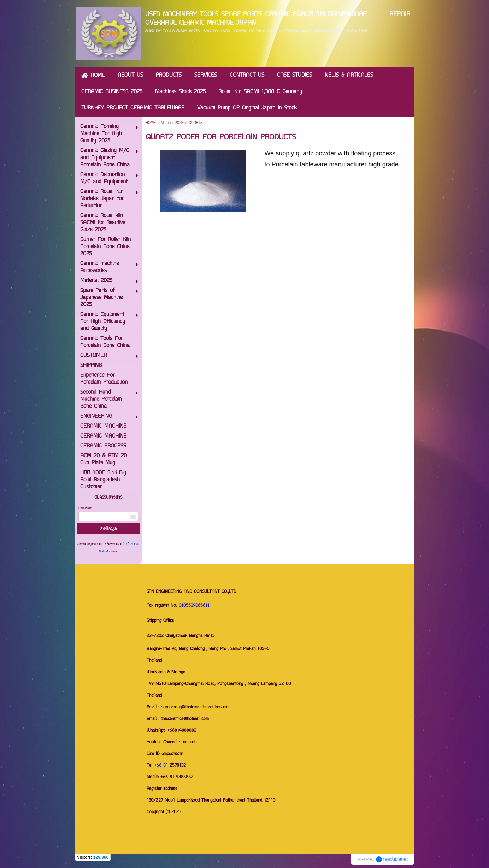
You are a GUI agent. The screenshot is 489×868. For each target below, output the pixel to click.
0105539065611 (194, 606)
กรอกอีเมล (85, 508)
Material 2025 (172, 123)
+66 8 (160, 766)
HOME (151, 123)
